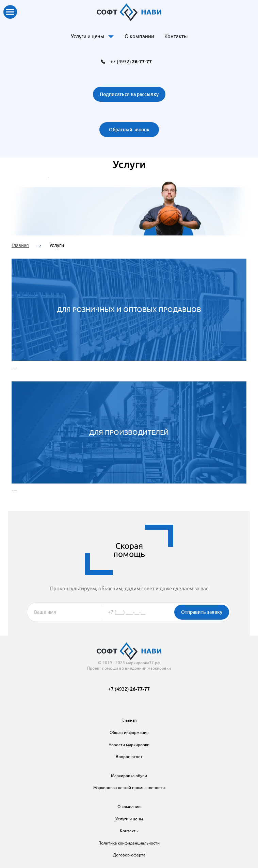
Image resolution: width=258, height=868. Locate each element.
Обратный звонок (129, 129)
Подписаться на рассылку (129, 94)
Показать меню (10, 12)
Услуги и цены (87, 36)
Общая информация (129, 732)
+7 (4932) (131, 62)
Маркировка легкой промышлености (129, 788)
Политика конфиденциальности (129, 843)
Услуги (57, 245)
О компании (139, 36)
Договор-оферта (129, 855)
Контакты (176, 36)
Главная (20, 245)
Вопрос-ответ (129, 757)
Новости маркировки (129, 745)
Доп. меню (111, 36)
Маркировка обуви (129, 776)
